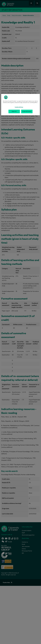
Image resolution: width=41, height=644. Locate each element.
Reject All (14, 111)
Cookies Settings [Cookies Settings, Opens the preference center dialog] (19, 107)
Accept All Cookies (27, 111)
